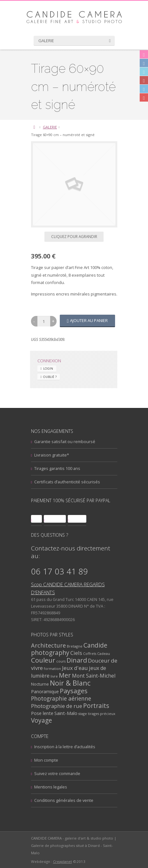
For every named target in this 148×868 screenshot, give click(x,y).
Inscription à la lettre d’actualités (65, 747)
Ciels (76, 653)
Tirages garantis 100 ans (57, 468)
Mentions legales (51, 787)
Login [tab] (48, 369)
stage (83, 714)
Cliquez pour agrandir (74, 236)
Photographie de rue (57, 706)
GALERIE (50, 127)
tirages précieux (102, 714)
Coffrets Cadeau (97, 653)
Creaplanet (62, 861)
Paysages (74, 691)
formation (52, 668)
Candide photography (69, 649)
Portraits (96, 706)
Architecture (48, 645)
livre (54, 676)
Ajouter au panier (89, 320)
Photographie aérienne (61, 698)
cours (61, 661)
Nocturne (40, 684)
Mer (65, 675)
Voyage (42, 720)
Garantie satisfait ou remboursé (65, 442)
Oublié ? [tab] (50, 377)
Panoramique (45, 691)
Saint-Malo (66, 713)
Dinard (77, 660)
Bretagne (75, 646)
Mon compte (46, 760)
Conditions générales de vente (64, 800)
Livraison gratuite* (52, 455)
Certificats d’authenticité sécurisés (67, 482)
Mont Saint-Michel (94, 676)
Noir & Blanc (70, 683)
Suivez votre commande (57, 773)
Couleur (43, 660)
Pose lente (42, 713)
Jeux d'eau (75, 668)
